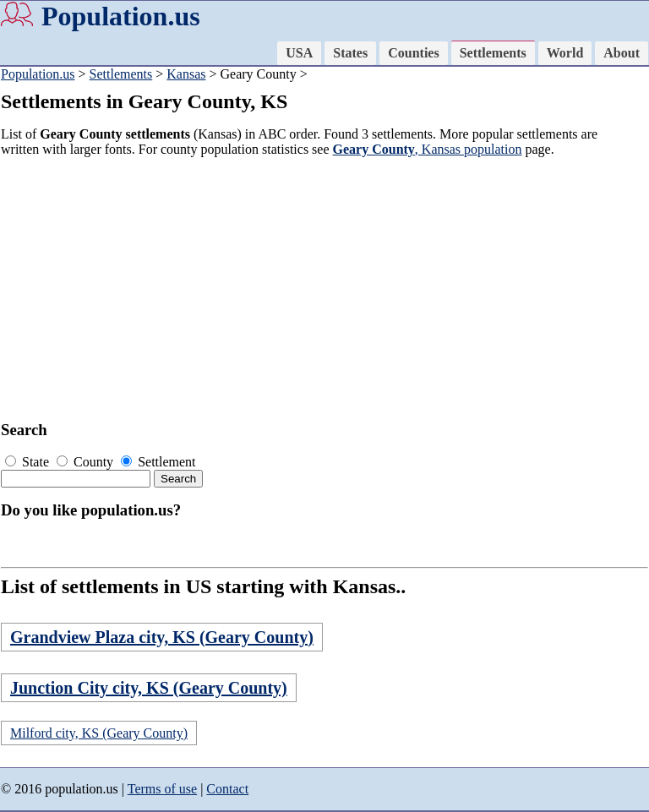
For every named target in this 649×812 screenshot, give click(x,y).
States (350, 53)
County (87, 462)
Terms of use (162, 789)
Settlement (158, 462)
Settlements (493, 53)
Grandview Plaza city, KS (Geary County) (162, 637)
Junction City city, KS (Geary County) (149, 688)
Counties (413, 53)
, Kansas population (428, 149)
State (29, 462)
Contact (227, 789)
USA (299, 53)
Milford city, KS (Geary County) (99, 733)
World (565, 53)
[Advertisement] (318, 289)
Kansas (186, 74)
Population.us (121, 16)
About (622, 53)
